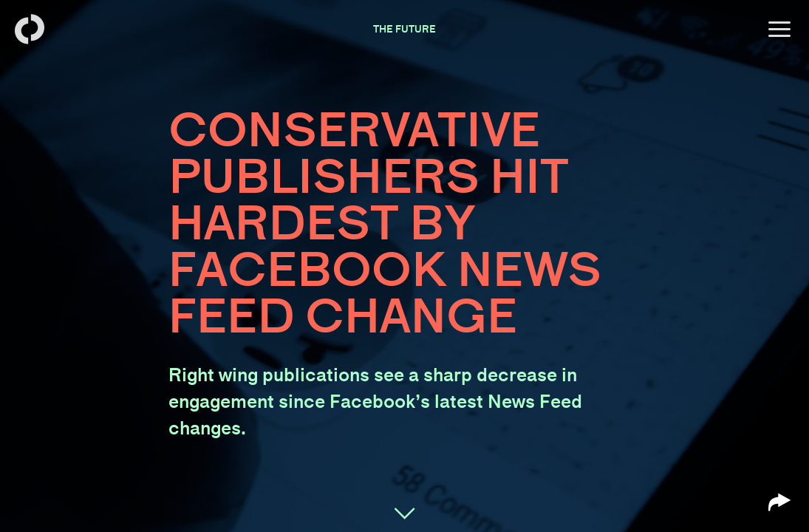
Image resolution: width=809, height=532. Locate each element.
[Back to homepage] (30, 30)
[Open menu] (779, 30)
